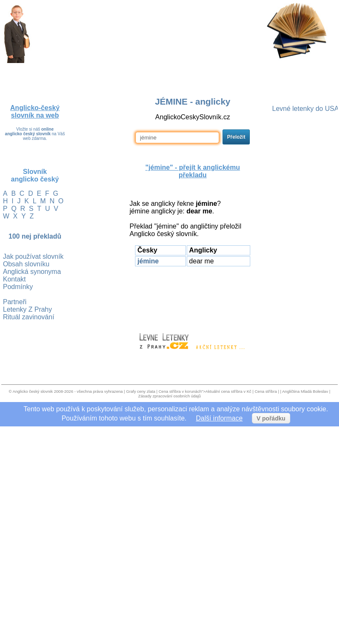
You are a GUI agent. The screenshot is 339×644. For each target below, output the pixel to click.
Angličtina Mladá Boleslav (305, 391)
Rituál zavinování (29, 317)
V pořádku (271, 418)
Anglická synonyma (32, 272)
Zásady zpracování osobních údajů (170, 396)
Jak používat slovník (33, 256)
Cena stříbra (266, 391)
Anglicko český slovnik (33, 391)
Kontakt (14, 279)
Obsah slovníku (26, 264)
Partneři (15, 302)
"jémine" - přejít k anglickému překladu (192, 171)
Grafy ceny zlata (141, 391)
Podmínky (18, 287)
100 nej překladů (35, 236)
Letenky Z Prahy (28, 309)
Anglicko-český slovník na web (35, 112)
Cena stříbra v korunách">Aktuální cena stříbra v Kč (205, 391)
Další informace (219, 418)
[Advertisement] (193, 296)
